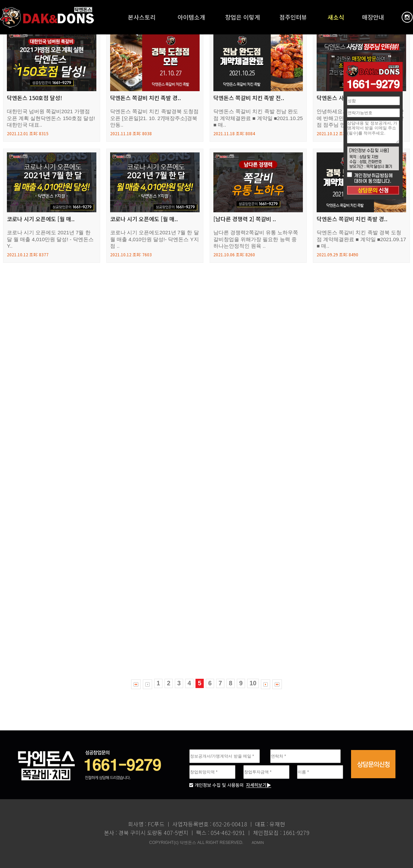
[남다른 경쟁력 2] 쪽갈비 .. (245, 219)
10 (253, 683)
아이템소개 (191, 17)
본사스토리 (142, 17)
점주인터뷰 (293, 17)
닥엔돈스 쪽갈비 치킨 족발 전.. (249, 98)
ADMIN (258, 843)
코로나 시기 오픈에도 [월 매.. (41, 219)
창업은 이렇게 (242, 17)
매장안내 (373, 17)
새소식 (336, 17)
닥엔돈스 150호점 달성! (35, 98)
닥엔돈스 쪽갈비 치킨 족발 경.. (146, 98)
